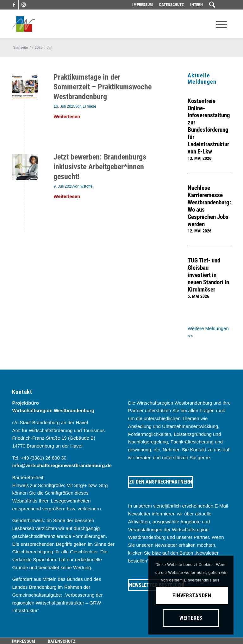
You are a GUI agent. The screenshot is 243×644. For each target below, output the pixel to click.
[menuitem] (143, 5)
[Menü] (221, 24)
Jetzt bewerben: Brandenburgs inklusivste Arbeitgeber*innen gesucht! (100, 167)
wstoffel (87, 186)
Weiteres (191, 618)
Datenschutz (171, 5)
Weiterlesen (67, 116)
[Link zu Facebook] (14, 5)
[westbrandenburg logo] (24, 24)
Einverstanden (192, 596)
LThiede (89, 106)
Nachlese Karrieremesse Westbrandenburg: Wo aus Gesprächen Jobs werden (209, 206)
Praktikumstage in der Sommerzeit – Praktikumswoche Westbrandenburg (103, 87)
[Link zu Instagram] (23, 5)
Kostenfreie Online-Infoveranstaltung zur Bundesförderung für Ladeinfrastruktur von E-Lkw (209, 126)
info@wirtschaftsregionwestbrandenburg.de (62, 465)
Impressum (143, 5)
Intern (196, 5)
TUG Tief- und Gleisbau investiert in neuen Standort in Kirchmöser (208, 275)
